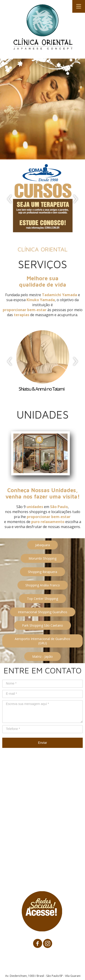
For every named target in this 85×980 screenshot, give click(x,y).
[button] (42, 545)
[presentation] (10, 199)
